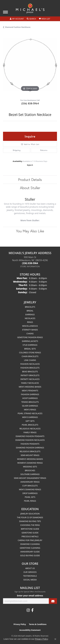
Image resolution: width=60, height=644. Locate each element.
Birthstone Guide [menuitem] (30, 529)
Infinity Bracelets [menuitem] (30, 375)
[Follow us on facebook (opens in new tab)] (32, 610)
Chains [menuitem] (30, 333)
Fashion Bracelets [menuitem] (30, 368)
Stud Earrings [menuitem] (30, 345)
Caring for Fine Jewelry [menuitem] (30, 540)
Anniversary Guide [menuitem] (30, 552)
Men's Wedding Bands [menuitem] (30, 387)
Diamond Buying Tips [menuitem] (30, 521)
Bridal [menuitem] (30, 311)
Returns (44, 150)
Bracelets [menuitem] (30, 307)
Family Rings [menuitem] (30, 432)
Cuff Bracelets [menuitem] (30, 486)
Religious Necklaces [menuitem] (30, 429)
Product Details (30, 180)
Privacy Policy (20, 624)
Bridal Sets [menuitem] (30, 349)
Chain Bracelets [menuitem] (30, 356)
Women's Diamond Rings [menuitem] (30, 463)
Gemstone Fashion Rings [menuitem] (30, 337)
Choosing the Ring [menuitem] (30, 525)
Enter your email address (30, 596)
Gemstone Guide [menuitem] (30, 533)
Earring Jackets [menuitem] (30, 341)
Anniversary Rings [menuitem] (30, 482)
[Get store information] (30, 266)
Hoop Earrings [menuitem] (30, 398)
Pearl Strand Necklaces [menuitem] (30, 413)
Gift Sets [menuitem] (30, 421)
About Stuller (30, 188)
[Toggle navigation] (5, 12)
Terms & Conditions (38, 624)
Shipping (17, 150)
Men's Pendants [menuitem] (30, 391)
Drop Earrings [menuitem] (30, 493)
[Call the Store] (30, 263)
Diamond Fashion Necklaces (18, 27)
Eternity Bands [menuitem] (30, 330)
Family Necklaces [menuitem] (30, 383)
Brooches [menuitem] (30, 470)
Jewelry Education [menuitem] (30, 514)
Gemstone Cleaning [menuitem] (30, 548)
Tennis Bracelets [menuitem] (30, 402)
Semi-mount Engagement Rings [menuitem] (30, 478)
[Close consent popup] (55, 639)
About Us (30, 568)
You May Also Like (30, 231)
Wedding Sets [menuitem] (30, 467)
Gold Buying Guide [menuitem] (30, 555)
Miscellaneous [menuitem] (30, 326)
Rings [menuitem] (30, 322)
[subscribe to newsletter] (53, 601)
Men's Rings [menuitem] (30, 410)
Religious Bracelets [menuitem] (30, 451)
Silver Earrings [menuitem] (30, 406)
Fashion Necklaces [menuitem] (30, 364)
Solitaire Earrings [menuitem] (30, 474)
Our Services (30, 572)
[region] (30, 65)
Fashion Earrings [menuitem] (30, 394)
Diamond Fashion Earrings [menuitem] (30, 448)
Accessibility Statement (30, 630)
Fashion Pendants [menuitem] (30, 444)
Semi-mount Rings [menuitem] (30, 455)
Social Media (30, 580)
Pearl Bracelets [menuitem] (30, 425)
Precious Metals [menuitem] (30, 536)
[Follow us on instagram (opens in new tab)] (28, 610)
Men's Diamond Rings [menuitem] (30, 489)
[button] (17, 19)
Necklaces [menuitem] (30, 318)
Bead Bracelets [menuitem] (30, 372)
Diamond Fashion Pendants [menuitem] (30, 436)
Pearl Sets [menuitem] (30, 497)
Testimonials (30, 576)
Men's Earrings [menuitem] (30, 417)
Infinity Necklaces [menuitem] (30, 379)
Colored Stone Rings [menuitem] (30, 353)
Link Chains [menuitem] (30, 360)
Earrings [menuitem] (30, 314)
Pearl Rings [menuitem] (30, 501)
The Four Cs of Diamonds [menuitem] (30, 517)
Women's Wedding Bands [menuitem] (30, 459)
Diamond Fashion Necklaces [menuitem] (30, 440)
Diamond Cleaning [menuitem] (30, 544)
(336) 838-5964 (30, 103)
